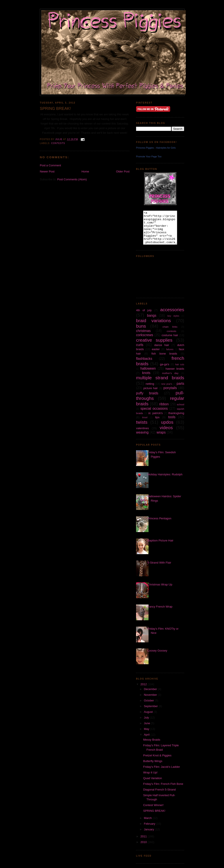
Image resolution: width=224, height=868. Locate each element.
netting (150, 384)
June (147, 723)
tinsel (145, 417)
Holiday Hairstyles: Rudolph (165, 474)
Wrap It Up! (150, 772)
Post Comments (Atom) (72, 179)
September (151, 706)
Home (85, 171)
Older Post (123, 171)
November (151, 695)
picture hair (150, 388)
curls (140, 345)
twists (142, 422)
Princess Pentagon (159, 518)
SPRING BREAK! (154, 811)
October (149, 700)
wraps (161, 432)
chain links (170, 327)
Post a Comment (50, 165)
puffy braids (147, 393)
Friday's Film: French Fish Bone (163, 784)
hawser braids (175, 369)
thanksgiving (176, 413)
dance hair (162, 345)
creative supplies (154, 340)
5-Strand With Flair (159, 563)
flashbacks (144, 359)
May (147, 729)
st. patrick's (156, 413)
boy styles (173, 316)
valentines (143, 428)
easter (156, 349)
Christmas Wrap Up (160, 584)
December (151, 689)
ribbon (164, 404)
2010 (144, 842)
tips (157, 417)
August (149, 712)
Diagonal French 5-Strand (159, 790)
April (147, 735)
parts (180, 384)
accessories (172, 310)
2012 (144, 684)
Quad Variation (152, 778)
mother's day (170, 373)
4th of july (144, 310)
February (150, 824)
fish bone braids (164, 354)
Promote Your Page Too (149, 156)
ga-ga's (164, 364)
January (149, 829)
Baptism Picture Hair (160, 540)
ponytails (170, 388)
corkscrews (145, 335)
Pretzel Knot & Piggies (157, 755)
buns (141, 326)
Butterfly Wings (153, 761)
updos (167, 422)
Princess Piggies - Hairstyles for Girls (156, 148)
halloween (148, 368)
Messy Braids (152, 740)
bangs (152, 315)
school (180, 404)
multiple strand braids (160, 378)
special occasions (154, 409)
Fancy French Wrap (160, 607)
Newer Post (47, 171)
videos (166, 428)
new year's (167, 384)
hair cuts (180, 365)
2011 (144, 836)
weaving (142, 432)
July (147, 718)
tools (172, 417)
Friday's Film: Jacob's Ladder (161, 767)
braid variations (153, 321)
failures (170, 349)
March (148, 818)
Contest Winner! (153, 805)
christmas (143, 331)
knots (146, 373)
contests (58, 143)
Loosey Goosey (157, 651)
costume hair (170, 335)
